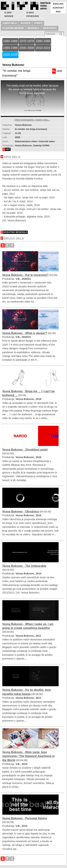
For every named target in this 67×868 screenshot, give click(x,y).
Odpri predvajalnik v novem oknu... (32, 120)
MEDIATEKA (50, 28)
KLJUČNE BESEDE (13, 28)
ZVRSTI (38, 23)
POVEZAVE (33, 16)
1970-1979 (27, 41)
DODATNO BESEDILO (16, 232)
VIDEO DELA (10, 23)
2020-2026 (10, 55)
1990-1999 (10, 48)
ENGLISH (58, 4)
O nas (30, 13)
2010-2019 (43, 48)
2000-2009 (27, 48)
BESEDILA (33, 28)
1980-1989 (43, 41)
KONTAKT (58, 8)
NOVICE (9, 16)
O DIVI (8, 13)
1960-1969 (10, 41)
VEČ (8, 149)
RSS (58, 12)
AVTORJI (25, 23)
